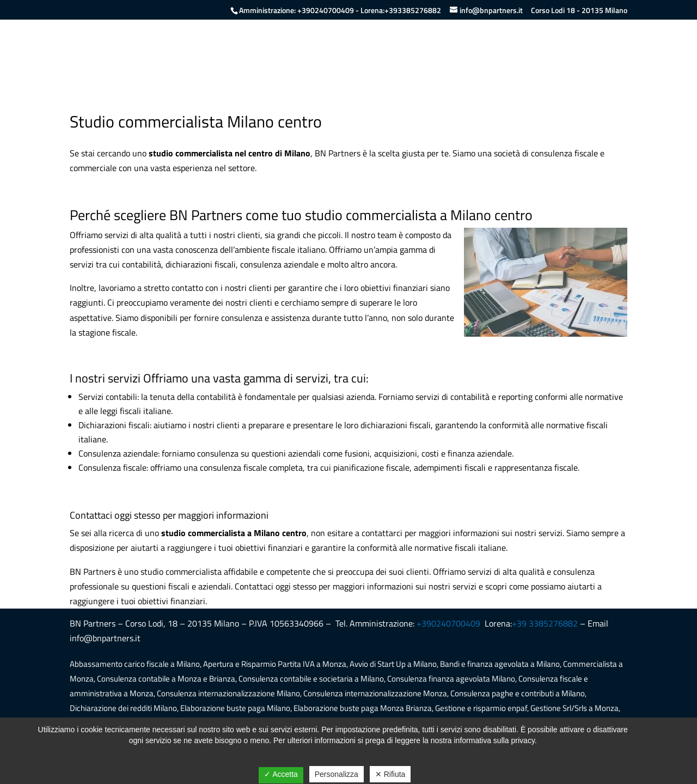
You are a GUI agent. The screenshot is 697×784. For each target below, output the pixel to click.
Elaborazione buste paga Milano (235, 708)
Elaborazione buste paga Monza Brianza (363, 708)
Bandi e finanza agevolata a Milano (500, 664)
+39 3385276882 (545, 623)
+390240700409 (326, 10)
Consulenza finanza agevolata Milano (451, 679)
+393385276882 (413, 10)
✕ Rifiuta (390, 774)
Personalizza (337, 774)
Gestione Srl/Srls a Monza (574, 708)
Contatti (612, 52)
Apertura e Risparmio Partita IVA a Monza (275, 664)
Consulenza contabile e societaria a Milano (311, 679)
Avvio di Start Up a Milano (393, 664)
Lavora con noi (556, 52)
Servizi (502, 52)
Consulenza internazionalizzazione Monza (375, 693)
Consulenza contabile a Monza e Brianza (166, 679)
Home (414, 52)
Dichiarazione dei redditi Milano (123, 708)
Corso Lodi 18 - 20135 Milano (579, 10)
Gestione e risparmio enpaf (481, 708)
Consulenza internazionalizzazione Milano (228, 693)
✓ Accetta (281, 774)
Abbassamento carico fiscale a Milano (135, 664)
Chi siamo (457, 52)
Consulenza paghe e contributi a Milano (518, 693)
